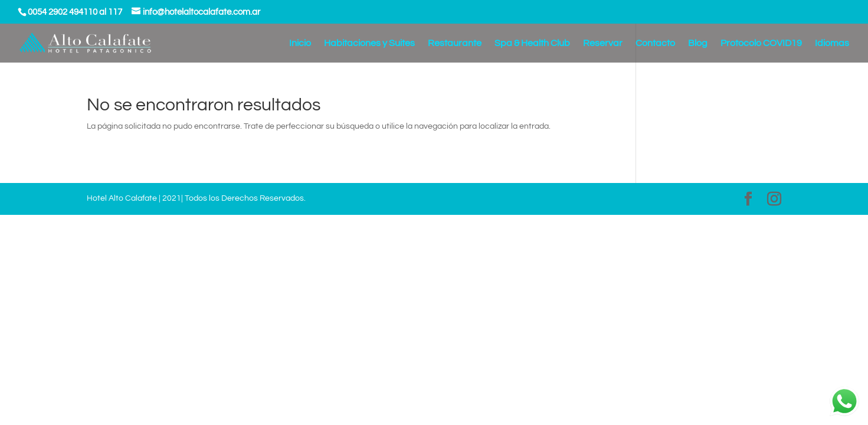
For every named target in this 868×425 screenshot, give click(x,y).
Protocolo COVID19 (761, 43)
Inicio (300, 43)
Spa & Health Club (532, 43)
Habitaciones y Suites (369, 43)
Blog (698, 43)
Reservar (603, 43)
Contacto (655, 43)
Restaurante (455, 43)
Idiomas (832, 43)
